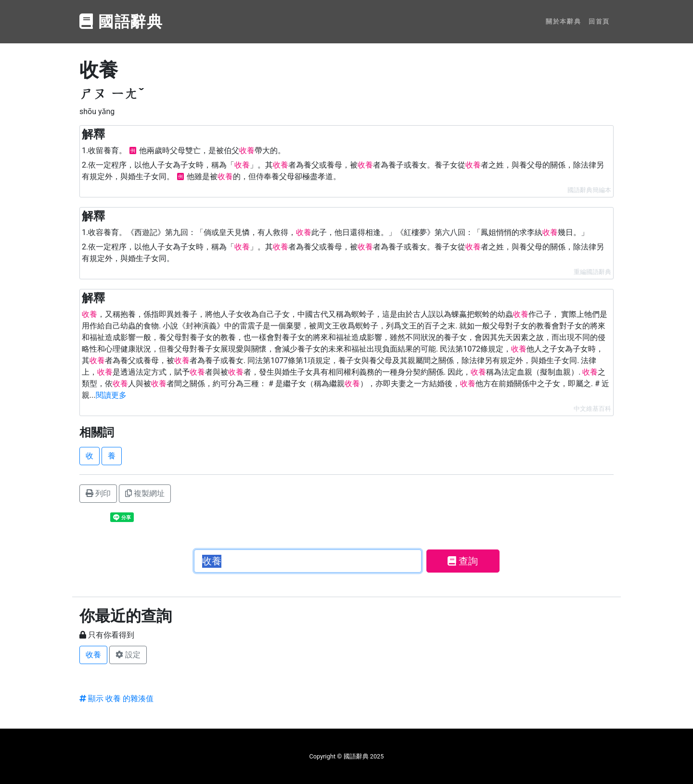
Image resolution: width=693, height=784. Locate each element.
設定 (128, 655)
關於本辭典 (563, 21)
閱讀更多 (111, 395)
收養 (93, 655)
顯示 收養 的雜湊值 (116, 699)
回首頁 (599, 21)
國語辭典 (121, 22)
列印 (98, 493)
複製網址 (145, 493)
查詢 (463, 561)
